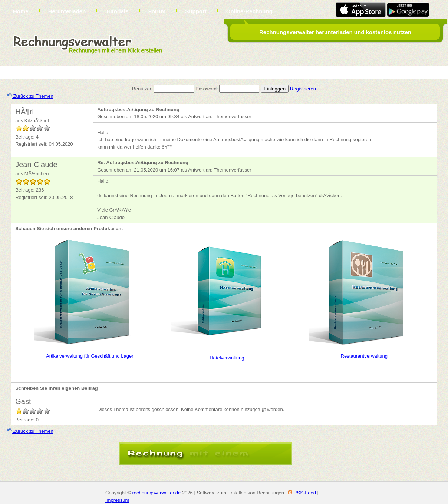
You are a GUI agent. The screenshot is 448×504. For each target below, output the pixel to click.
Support (196, 11)
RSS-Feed (305, 493)
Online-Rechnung (249, 11)
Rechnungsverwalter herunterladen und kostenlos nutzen (335, 32)
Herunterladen (67, 11)
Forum (157, 11)
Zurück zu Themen (30, 96)
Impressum (117, 500)
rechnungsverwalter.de (156, 493)
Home (21, 11)
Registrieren (303, 89)
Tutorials (117, 11)
